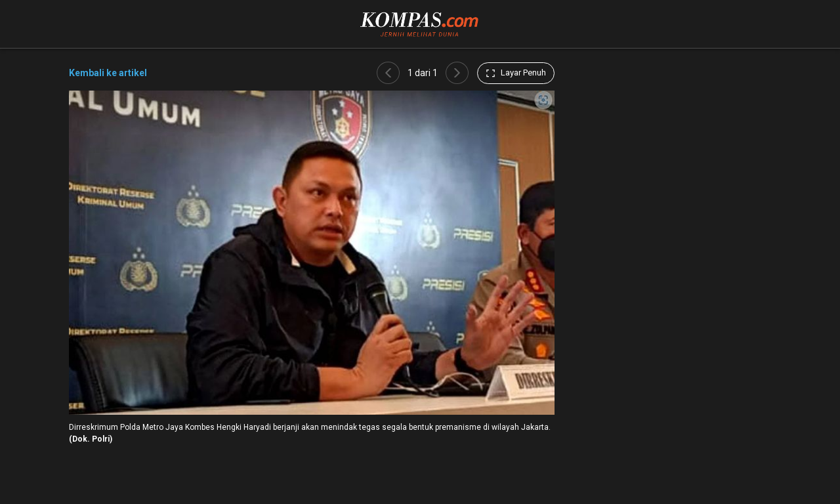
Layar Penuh (516, 73)
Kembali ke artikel (108, 73)
